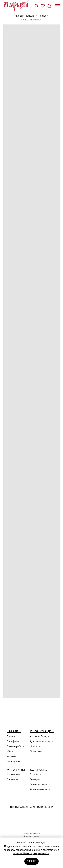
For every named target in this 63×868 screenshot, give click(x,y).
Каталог (30, 16)
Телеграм (35, 779)
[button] (36, 6)
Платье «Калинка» (32, 20)
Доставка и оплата (42, 741)
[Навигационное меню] (57, 6)
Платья (42, 16)
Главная (18, 16)
